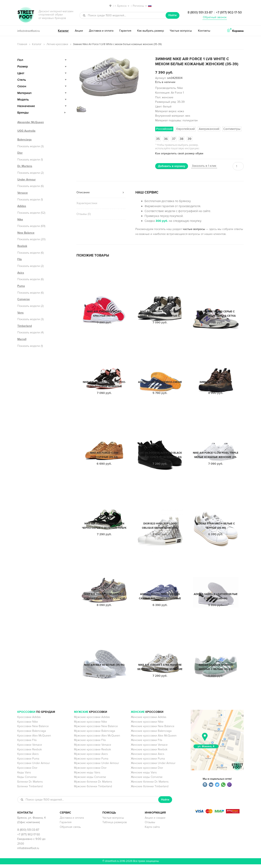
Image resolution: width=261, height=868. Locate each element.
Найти (173, 15)
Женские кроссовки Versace (149, 748)
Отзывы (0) (84, 214)
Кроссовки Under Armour (34, 767)
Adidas (22, 206)
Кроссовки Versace (30, 748)
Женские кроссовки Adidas (148, 721)
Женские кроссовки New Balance (153, 730)
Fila (20, 259)
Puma (21, 286)
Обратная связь (70, 831)
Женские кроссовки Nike (147, 725)
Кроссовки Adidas (29, 721)
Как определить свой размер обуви (179, 153)
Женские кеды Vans (144, 776)
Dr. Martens (25, 166)
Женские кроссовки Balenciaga (151, 735)
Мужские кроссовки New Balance (96, 730)
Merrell (22, 339)
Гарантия (125, 31)
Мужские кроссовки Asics (91, 758)
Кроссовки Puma (28, 762)
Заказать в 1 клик (204, 166)
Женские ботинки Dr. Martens (150, 785)
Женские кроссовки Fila (146, 744)
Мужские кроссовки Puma (91, 762)
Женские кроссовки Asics (147, 758)
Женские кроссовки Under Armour (153, 767)
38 (182, 139)
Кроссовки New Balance (33, 730)
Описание (83, 192)
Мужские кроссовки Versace (93, 748)
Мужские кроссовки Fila (90, 744)
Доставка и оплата (101, 31)
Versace (23, 193)
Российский (164, 129)
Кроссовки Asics (28, 758)
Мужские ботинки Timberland (93, 790)
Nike (20, 219)
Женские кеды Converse (147, 781)
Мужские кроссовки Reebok (92, 753)
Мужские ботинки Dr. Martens (93, 785)
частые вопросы (194, 229)
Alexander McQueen (31, 122)
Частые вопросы (181, 31)
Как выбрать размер (151, 31)
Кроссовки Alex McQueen (34, 739)
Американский (209, 129)
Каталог (63, 31)
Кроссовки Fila (27, 744)
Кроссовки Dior (27, 771)
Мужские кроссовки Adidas (92, 721)
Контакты (204, 31)
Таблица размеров (115, 826)
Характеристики (87, 203)
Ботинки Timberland (30, 790)
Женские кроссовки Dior (147, 771)
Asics (21, 273)
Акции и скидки (155, 821)
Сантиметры (232, 129)
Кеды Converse (27, 781)
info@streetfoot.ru (29, 31)
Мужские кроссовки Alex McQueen (97, 739)
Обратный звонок (215, 17)
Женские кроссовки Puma (148, 762)
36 (166, 139)
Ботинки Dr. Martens (30, 785)
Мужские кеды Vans (87, 776)
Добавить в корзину (172, 166)
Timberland (25, 326)
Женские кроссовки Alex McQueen (154, 739)
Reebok (22, 246)
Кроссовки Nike (28, 725)
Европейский (186, 129)
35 (158, 139)
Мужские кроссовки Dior (90, 771)
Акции (79, 31)
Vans (20, 313)
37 (174, 139)
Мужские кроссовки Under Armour (96, 767)
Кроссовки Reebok (30, 753)
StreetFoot (26, 15)
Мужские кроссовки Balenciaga (95, 735)
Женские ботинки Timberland (150, 790)
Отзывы (150, 826)
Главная (22, 44)
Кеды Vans (24, 776)
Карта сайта (152, 831)
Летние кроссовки (57, 44)
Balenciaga (24, 140)
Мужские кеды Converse (90, 781)
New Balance (26, 233)
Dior (20, 153)
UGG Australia (26, 131)
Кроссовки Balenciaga (32, 735)
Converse (24, 299)
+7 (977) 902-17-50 (229, 12)
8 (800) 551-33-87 (200, 12)
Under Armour (27, 180)
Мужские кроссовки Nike (91, 725)
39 (190, 139)
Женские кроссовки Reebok (149, 753)
